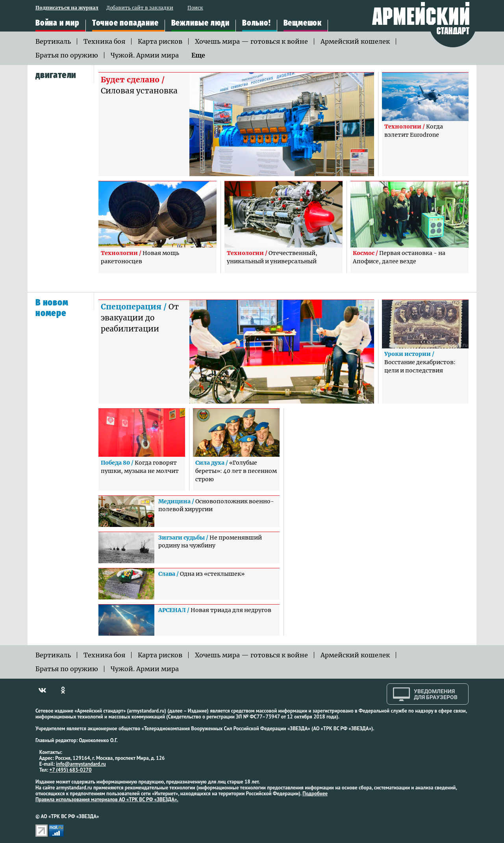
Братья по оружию (67, 55)
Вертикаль (53, 41)
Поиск (195, 8)
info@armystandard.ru (81, 764)
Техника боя (104, 41)
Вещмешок (303, 23)
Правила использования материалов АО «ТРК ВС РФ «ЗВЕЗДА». (107, 799)
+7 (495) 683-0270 (71, 770)
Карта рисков (160, 41)
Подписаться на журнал (67, 8)
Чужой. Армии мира (145, 55)
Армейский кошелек (355, 41)
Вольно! (257, 23)
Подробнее (315, 794)
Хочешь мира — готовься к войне (251, 41)
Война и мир (57, 23)
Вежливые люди (200, 23)
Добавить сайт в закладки (140, 8)
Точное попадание (125, 23)
